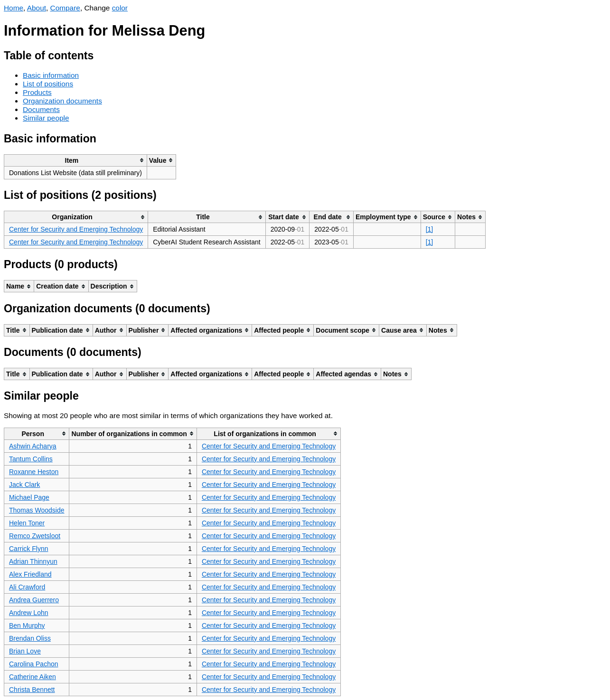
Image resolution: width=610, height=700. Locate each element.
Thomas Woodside (37, 510)
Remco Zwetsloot (35, 536)
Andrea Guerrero (34, 600)
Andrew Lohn (29, 613)
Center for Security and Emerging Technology (76, 229)
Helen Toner (27, 523)
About (37, 8)
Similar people (46, 118)
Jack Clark (24, 485)
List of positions (48, 84)
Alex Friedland (30, 574)
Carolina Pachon (34, 664)
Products (37, 92)
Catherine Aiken (33, 677)
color (120, 8)
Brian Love (25, 651)
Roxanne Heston (34, 472)
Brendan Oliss (30, 638)
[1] (430, 229)
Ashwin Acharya (33, 446)
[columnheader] (76, 160)
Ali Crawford (27, 587)
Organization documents (62, 101)
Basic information (51, 75)
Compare (65, 8)
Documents (41, 109)
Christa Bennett (32, 690)
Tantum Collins (31, 459)
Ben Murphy (27, 625)
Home (14, 8)
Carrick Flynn (28, 549)
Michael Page (29, 497)
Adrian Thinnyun (33, 561)
